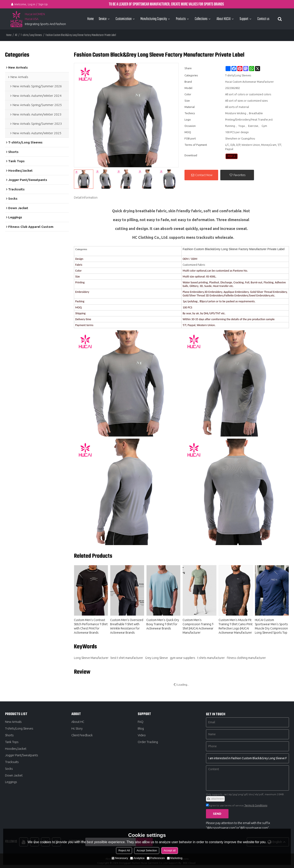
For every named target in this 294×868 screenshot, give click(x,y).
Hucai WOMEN (35, 14)
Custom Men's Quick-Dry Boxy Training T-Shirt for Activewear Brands (163, 624)
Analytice (137, 858)
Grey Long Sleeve (156, 658)
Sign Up (43, 4)
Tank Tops (12, 742)
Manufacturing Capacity (154, 19)
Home (90, 19)
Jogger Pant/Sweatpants (22, 755)
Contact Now (204, 175)
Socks (9, 769)
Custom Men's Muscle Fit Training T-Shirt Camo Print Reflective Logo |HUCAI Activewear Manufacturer (236, 626)
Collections (201, 19)
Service (103, 19)
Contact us (263, 19)
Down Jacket (14, 776)
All (16, 35)
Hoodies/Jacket (16, 749)
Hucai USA (32, 19)
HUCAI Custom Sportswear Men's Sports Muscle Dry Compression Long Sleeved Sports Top (271, 626)
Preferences (156, 858)
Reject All (124, 850)
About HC (78, 722)
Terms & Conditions (256, 805)
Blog (141, 728)
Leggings (11, 782)
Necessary (120, 858)
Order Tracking (148, 742)
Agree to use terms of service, (237, 805)
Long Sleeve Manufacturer (91, 658)
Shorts (9, 735)
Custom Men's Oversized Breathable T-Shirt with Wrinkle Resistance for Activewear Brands (127, 626)
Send (217, 814)
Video (142, 735)
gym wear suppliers (183, 658)
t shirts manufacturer (211, 658)
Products (181, 19)
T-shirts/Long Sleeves (31, 35)
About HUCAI (224, 19)
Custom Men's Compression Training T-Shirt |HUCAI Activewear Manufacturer (198, 626)
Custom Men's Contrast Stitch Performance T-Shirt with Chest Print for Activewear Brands (91, 626)
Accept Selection (147, 850)
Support (244, 19)
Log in (31, 4)
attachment (215, 799)
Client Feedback (82, 735)
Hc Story (77, 728)
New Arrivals (13, 722)
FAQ (141, 722)
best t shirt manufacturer (127, 658)
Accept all (170, 850)
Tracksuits (12, 762)
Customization (124, 19)
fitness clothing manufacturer (246, 658)
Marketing (175, 858)
